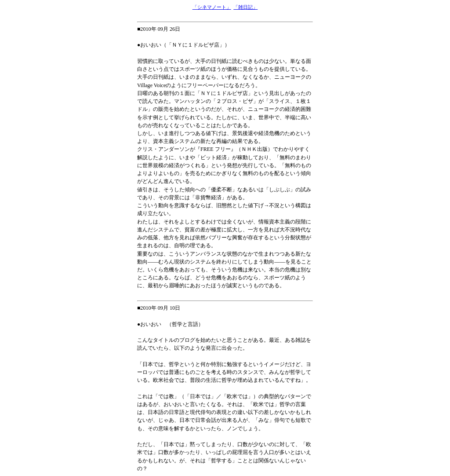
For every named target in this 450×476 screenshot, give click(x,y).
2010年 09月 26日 (160, 29)
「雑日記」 (245, 7)
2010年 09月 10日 (160, 308)
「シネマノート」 (212, 7)
